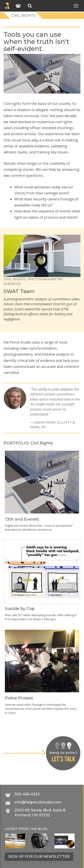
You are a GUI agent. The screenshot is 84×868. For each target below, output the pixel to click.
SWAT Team (19, 291)
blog (43, 829)
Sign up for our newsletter (39, 857)
